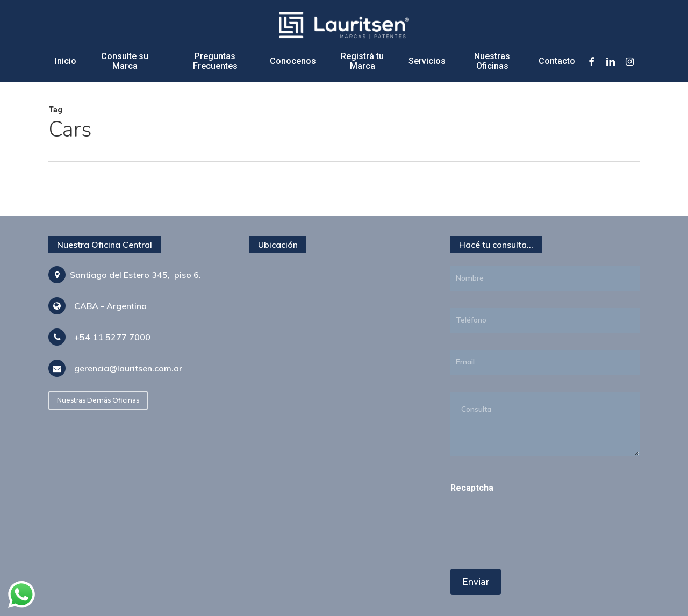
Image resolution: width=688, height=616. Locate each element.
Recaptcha (472, 488)
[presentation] (524, 546)
